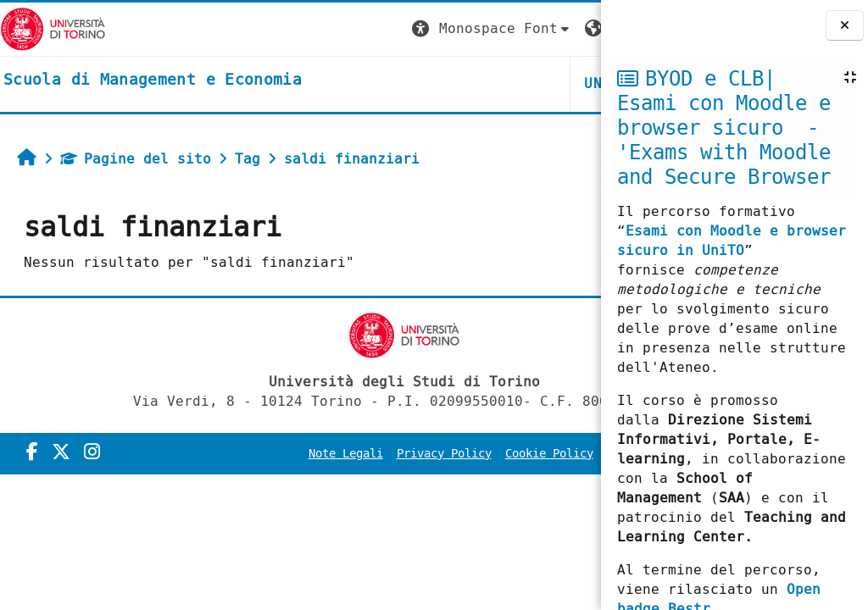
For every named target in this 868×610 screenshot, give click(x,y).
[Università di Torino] (53, 28)
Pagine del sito (136, 159)
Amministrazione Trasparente (490, 477)
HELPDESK (497, 83)
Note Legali (388, 454)
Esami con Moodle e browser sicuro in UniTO (732, 241)
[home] (153, 80)
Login (566, 28)
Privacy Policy (487, 454)
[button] (284, 29)
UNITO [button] (398, 83)
